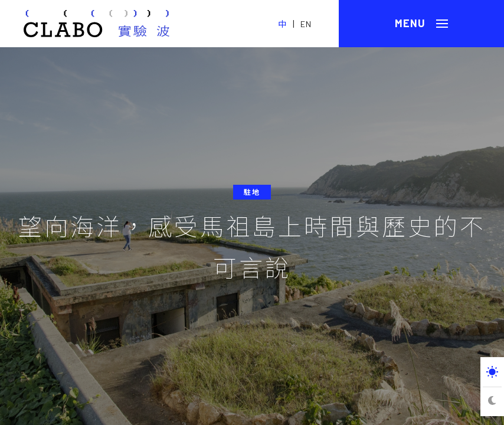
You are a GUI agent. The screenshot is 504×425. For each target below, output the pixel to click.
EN (306, 24)
